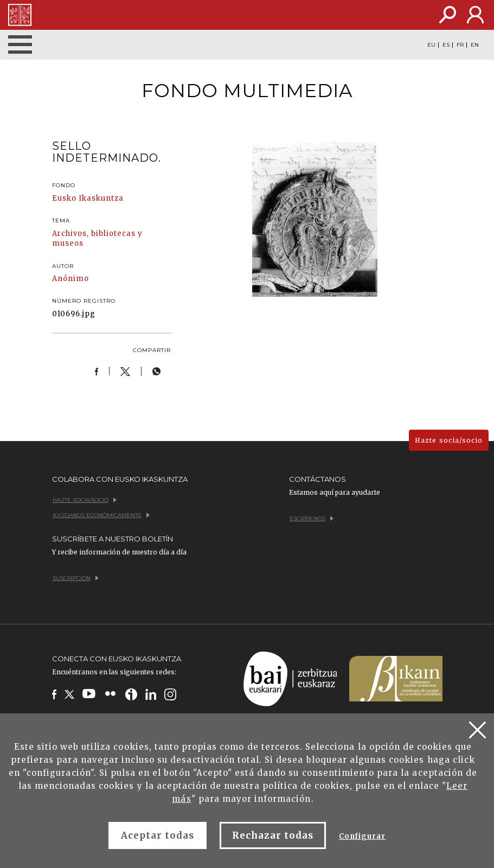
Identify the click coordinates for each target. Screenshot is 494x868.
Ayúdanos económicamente (101, 515)
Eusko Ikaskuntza (88, 198)
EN (475, 45)
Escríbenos (312, 518)
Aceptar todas (158, 835)
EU (431, 45)
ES (446, 45)
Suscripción (76, 578)
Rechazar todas (273, 835)
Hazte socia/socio (449, 440)
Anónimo (70, 279)
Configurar (362, 836)
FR (460, 45)
